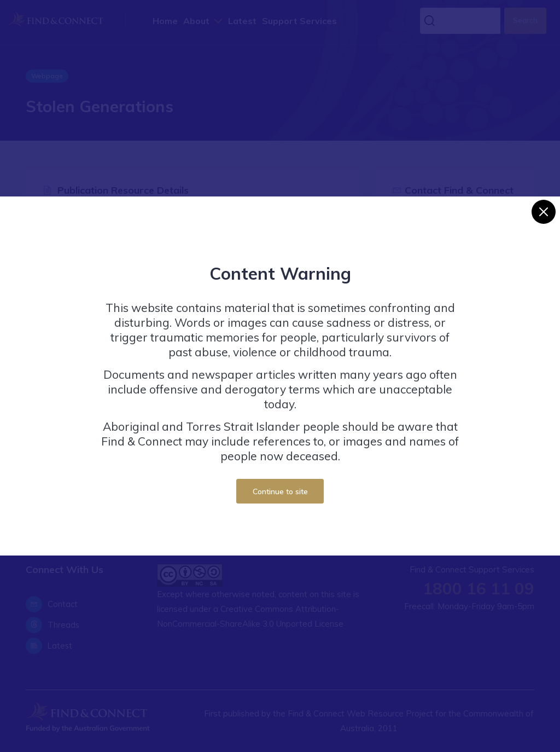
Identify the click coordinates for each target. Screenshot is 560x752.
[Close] (544, 212)
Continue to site (280, 491)
